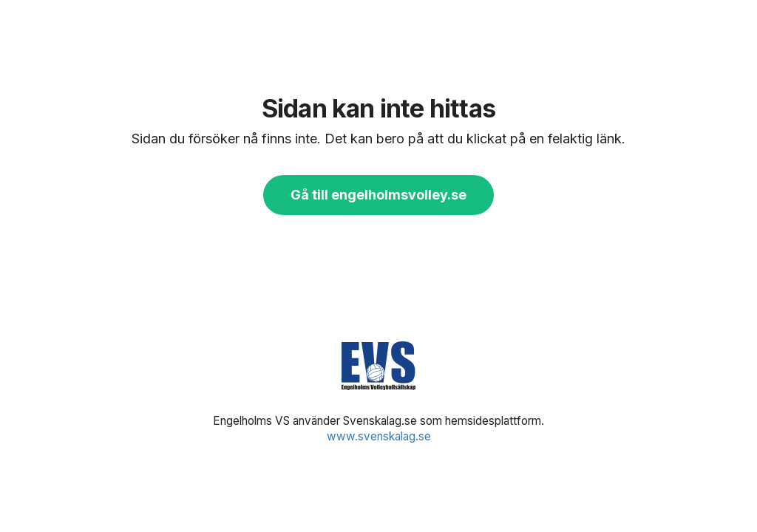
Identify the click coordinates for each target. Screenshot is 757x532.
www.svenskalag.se (379, 436)
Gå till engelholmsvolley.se (378, 195)
